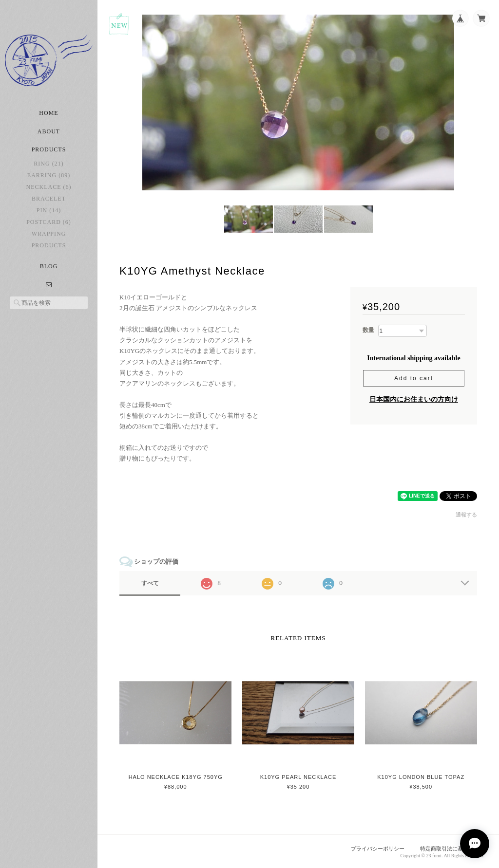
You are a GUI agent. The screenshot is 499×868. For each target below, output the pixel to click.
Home (48, 113)
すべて (150, 583)
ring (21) (48, 164)
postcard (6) (49, 222)
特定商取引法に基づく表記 (452, 849)
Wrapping (49, 234)
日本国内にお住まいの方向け (414, 399)
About (49, 131)
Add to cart (414, 378)
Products (49, 245)
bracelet (49, 199)
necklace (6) (49, 187)
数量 (368, 330)
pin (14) (49, 210)
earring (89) (49, 175)
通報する (466, 515)
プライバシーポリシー (378, 849)
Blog (49, 266)
